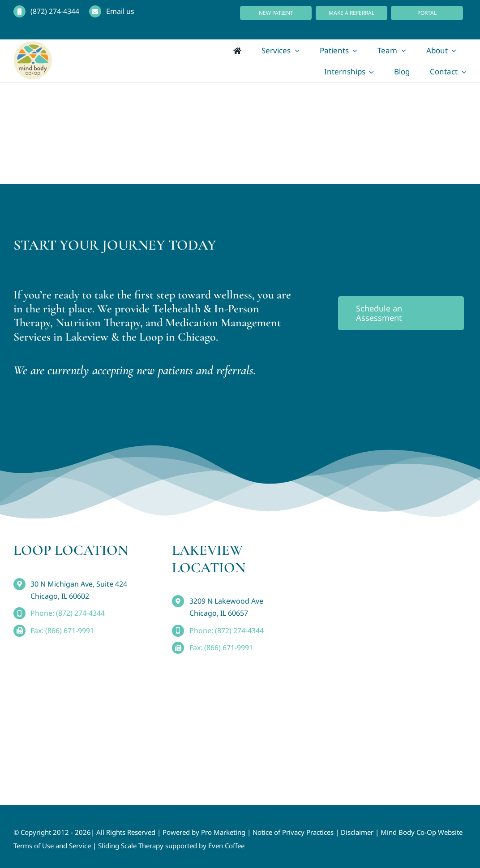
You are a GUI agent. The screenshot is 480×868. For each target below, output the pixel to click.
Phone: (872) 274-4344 (68, 613)
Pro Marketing (223, 832)
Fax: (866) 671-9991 (62, 630)
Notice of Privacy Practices (293, 832)
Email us (120, 11)
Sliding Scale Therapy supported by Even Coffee (171, 846)
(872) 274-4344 (55, 11)
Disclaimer (357, 832)
